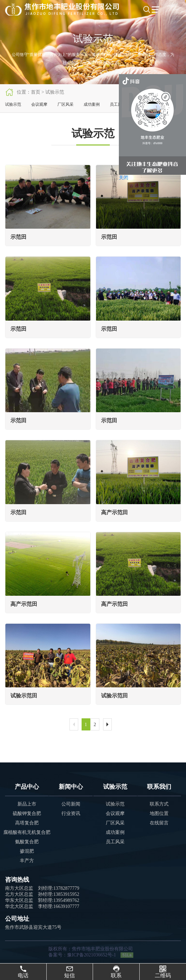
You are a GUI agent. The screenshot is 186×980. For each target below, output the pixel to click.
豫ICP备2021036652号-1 (91, 955)
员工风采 (118, 104)
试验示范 (13, 104)
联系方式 (159, 804)
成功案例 (92, 104)
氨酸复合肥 (27, 842)
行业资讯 (71, 813)
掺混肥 (27, 851)
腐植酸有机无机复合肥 (27, 832)
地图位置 (159, 813)
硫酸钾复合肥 (27, 813)
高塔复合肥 (27, 823)
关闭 (124, 178)
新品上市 (27, 804)
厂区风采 (65, 104)
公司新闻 (71, 804)
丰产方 (27, 861)
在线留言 (159, 823)
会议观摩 (39, 104)
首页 (36, 92)
